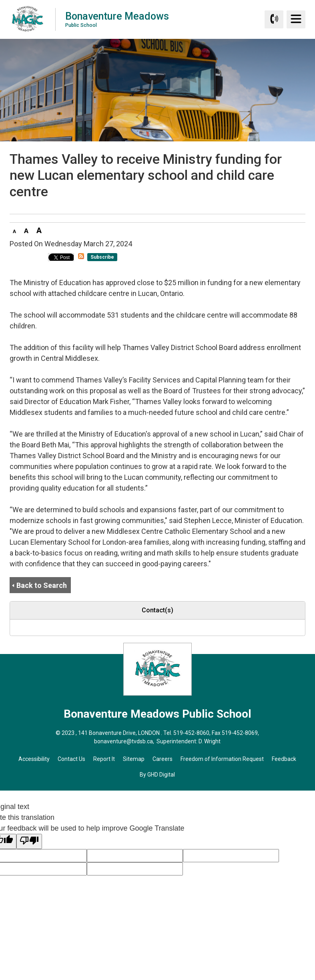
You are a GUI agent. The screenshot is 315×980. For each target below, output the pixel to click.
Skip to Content (0, 0)
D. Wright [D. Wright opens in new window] (210, 741)
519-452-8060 (191, 733)
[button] (14, 230)
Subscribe (102, 257)
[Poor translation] (29, 841)
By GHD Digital (157, 775)
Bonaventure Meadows (117, 19)
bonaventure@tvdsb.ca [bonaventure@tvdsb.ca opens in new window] (123, 741)
